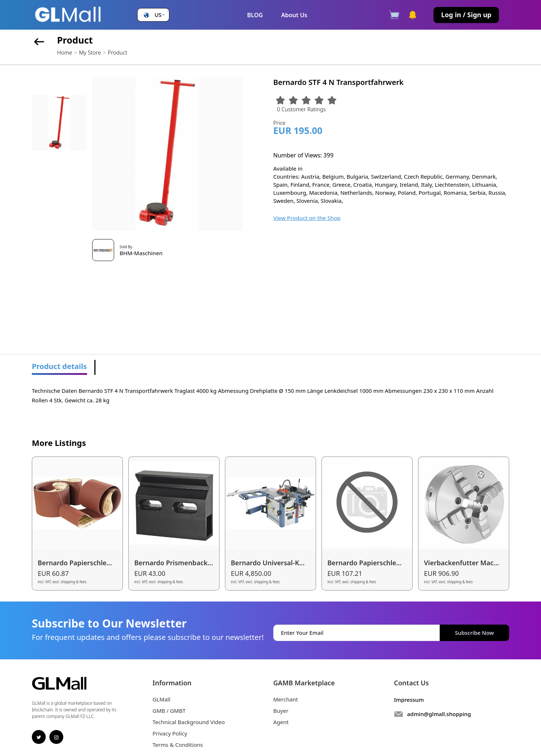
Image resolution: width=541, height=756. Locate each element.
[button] (153, 15)
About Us (294, 15)
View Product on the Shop (307, 218)
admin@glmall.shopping (439, 714)
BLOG (255, 15)
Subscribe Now (474, 633)
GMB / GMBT (169, 711)
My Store (90, 52)
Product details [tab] (59, 366)
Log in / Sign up (466, 15)
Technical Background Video (189, 722)
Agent (281, 722)
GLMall (161, 699)
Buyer (281, 711)
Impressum (409, 700)
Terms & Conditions (178, 745)
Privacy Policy (170, 733)
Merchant (286, 699)
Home (65, 52)
